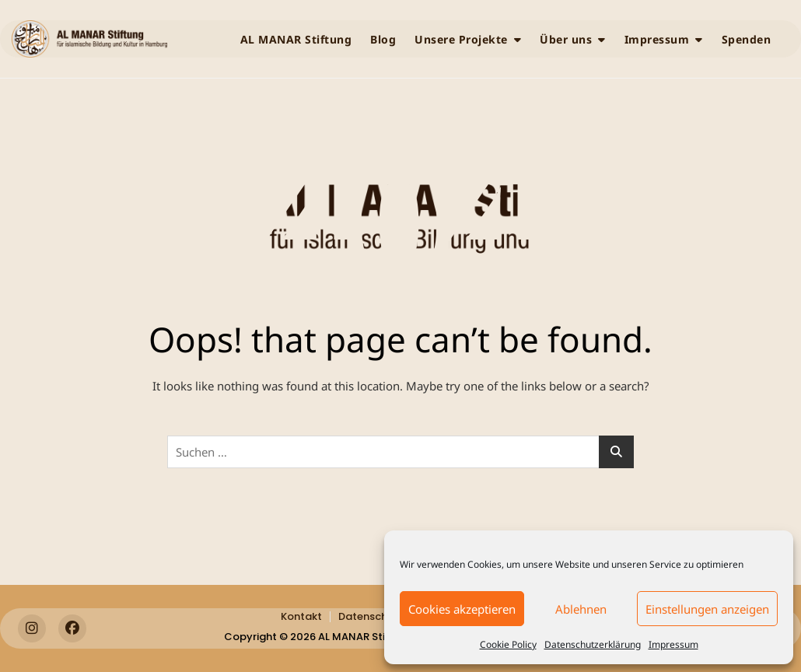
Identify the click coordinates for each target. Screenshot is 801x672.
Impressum (673, 644)
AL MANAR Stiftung (296, 39)
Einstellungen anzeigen (707, 609)
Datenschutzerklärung (593, 644)
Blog (383, 39)
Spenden (747, 39)
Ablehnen (581, 609)
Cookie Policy (508, 644)
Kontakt (301, 616)
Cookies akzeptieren (462, 609)
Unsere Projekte (461, 39)
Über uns (566, 39)
